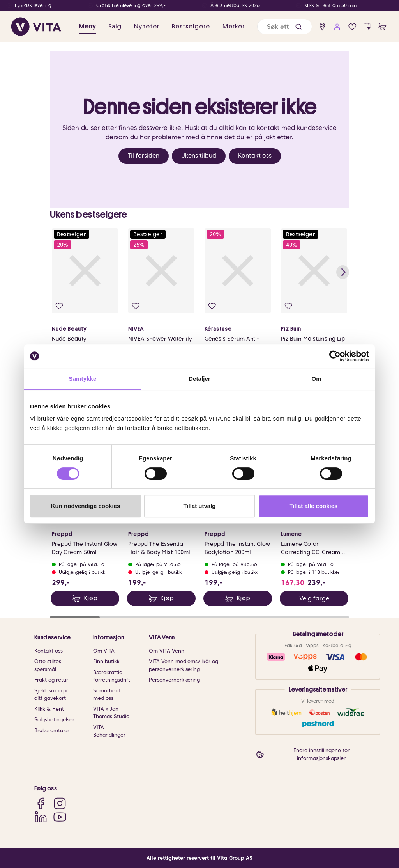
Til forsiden (144, 156)
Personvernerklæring (174, 680)
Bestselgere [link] (191, 27)
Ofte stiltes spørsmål (48, 665)
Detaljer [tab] (199, 379)
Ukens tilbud (199, 156)
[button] (298, 27)
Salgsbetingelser (54, 720)
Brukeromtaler (52, 730)
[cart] (382, 27)
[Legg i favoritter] (59, 306)
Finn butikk (106, 661)
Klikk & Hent (49, 709)
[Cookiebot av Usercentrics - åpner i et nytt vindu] (335, 356)
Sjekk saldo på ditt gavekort (52, 695)
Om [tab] (316, 379)
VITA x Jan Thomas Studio (111, 713)
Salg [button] (115, 27)
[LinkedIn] (41, 817)
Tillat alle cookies (314, 506)
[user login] (337, 27)
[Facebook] (41, 803)
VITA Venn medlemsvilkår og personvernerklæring (184, 665)
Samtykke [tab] (83, 379)
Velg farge (314, 598)
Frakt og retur (51, 680)
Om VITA (104, 651)
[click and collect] (367, 27)
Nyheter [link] (147, 27)
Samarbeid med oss (106, 695)
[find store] (322, 27)
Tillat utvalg (199, 506)
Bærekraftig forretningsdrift (112, 676)
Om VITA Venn (167, 651)
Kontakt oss (255, 156)
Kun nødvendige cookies (86, 506)
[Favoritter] (352, 27)
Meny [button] (87, 27)
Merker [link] (234, 27)
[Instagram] (60, 803)
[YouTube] (60, 817)
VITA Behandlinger (109, 731)
